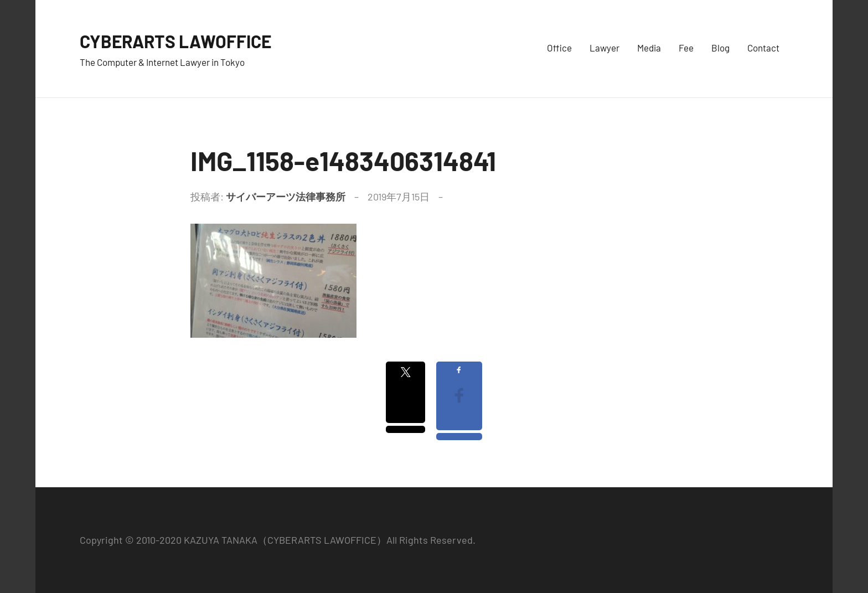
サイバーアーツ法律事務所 (286, 197)
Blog (720, 48)
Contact (763, 48)
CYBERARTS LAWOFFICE (189, 40)
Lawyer (604, 48)
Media (649, 48)
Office (559, 48)
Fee (686, 48)
